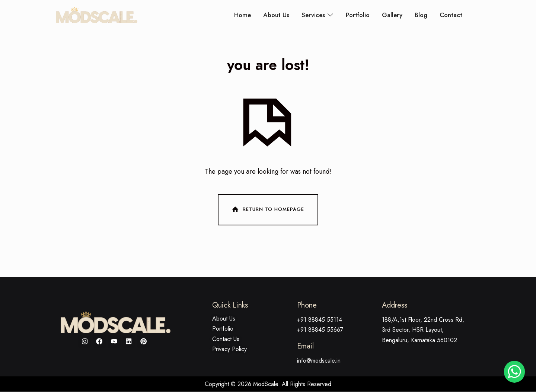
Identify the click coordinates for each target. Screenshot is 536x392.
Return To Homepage (267, 210)
